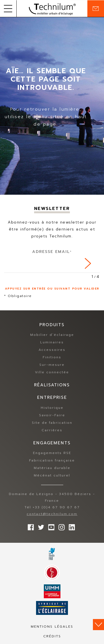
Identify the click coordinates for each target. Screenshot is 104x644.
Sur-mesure (52, 365)
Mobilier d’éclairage (52, 335)
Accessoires (52, 350)
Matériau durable (52, 468)
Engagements (52, 443)
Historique (52, 408)
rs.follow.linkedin (70, 526)
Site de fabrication (52, 423)
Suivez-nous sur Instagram (60, 526)
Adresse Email (52, 252)
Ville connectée (52, 372)
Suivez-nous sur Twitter (40, 526)
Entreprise (52, 397)
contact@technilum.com (52, 514)
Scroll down (98, 625)
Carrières (52, 430)
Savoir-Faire (52, 415)
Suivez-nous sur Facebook (29, 526)
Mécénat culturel (52, 475)
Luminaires (52, 342)
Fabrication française (52, 460)
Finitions (52, 357)
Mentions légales (52, 627)
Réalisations (52, 385)
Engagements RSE (52, 453)
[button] (8, 9)
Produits (52, 325)
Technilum (52, 9)
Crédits (52, 636)
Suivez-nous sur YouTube (50, 526)
